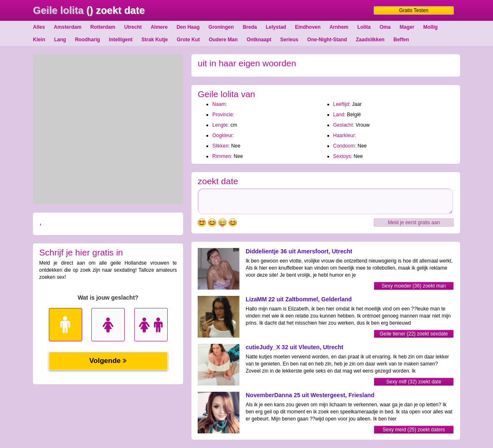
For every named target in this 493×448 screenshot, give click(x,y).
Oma (385, 27)
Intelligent (121, 40)
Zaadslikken (370, 40)
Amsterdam (68, 27)
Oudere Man (223, 40)
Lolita (364, 27)
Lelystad (276, 27)
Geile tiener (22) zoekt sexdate (414, 334)
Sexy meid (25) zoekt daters (414, 430)
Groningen (221, 27)
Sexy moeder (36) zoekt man (414, 286)
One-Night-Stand (327, 40)
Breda (250, 27)
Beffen (401, 40)
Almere (159, 27)
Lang (60, 40)
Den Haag (188, 27)
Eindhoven (308, 27)
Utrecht (133, 27)
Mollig (431, 27)
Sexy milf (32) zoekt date (414, 382)
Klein (39, 40)
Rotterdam (103, 27)
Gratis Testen (414, 10)
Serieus (289, 40)
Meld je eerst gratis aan (414, 223)
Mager (407, 27)
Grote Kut (188, 40)
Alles (39, 27)
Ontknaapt (259, 40)
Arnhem (339, 27)
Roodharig (88, 40)
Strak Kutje (155, 40)
